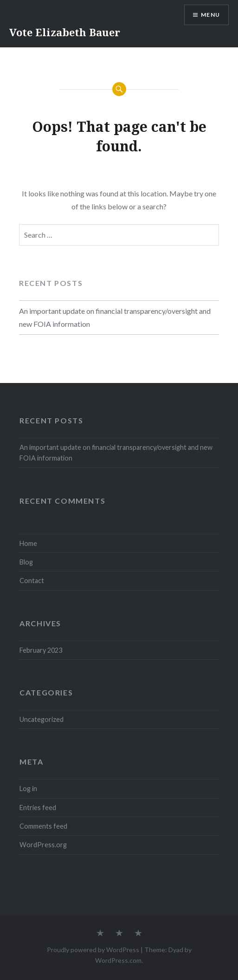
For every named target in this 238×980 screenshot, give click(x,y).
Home (28, 543)
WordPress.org (43, 845)
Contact (32, 581)
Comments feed (43, 826)
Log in (28, 789)
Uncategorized (42, 719)
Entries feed (38, 808)
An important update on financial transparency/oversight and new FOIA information (115, 317)
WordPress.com (118, 960)
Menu (210, 15)
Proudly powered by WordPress (93, 950)
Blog (26, 562)
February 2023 (41, 650)
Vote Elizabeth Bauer (65, 32)
